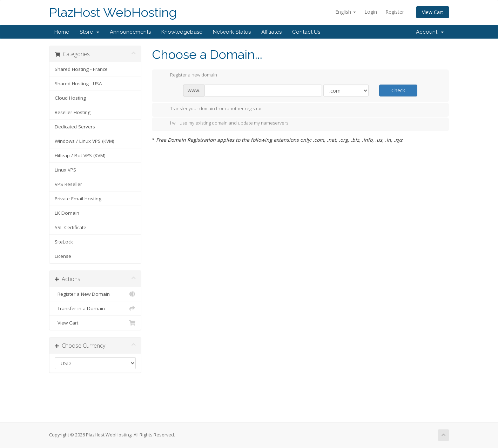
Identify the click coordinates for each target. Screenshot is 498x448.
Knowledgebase (182, 32)
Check (398, 90)
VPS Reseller (68, 184)
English (346, 12)
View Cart (433, 12)
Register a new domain (188, 75)
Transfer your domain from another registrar (210, 109)
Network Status (232, 32)
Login (371, 12)
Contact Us (306, 32)
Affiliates (271, 32)
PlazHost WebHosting (113, 12)
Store (89, 32)
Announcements (130, 32)
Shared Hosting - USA (78, 83)
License (63, 256)
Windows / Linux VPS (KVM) (85, 141)
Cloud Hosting (70, 98)
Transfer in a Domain (95, 308)
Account (430, 32)
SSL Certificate (70, 227)
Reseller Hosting (73, 112)
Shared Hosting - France (81, 69)
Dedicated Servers (75, 127)
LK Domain (67, 213)
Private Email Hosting (78, 199)
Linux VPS (65, 170)
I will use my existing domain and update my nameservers (224, 123)
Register (395, 12)
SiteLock (64, 242)
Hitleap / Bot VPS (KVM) (80, 155)
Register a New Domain (95, 294)
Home (62, 32)
